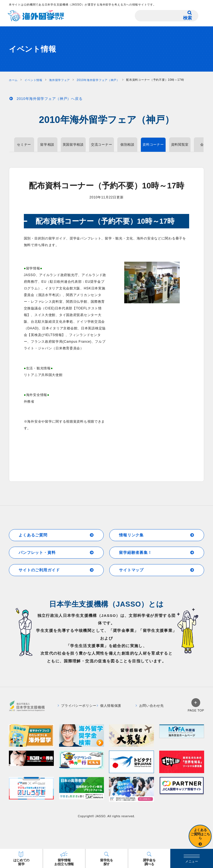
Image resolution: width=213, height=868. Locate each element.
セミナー (24, 145)
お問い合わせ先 (150, 706)
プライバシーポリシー (77, 706)
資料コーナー (153, 145)
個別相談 (127, 145)
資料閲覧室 (180, 145)
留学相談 (47, 145)
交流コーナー (102, 145)
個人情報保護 (109, 706)
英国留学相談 (73, 145)
